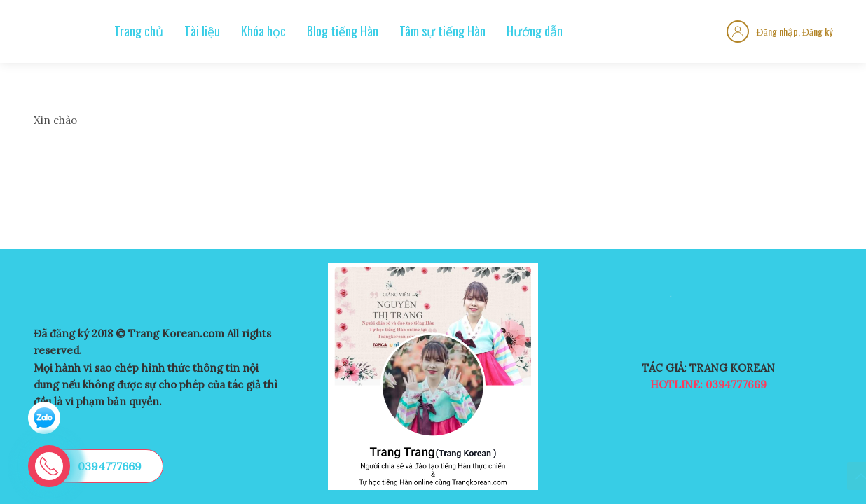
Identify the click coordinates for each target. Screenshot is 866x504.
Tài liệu (202, 31)
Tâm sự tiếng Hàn (442, 31)
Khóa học (263, 31)
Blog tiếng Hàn (343, 31)
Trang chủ (139, 31)
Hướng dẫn (535, 31)
